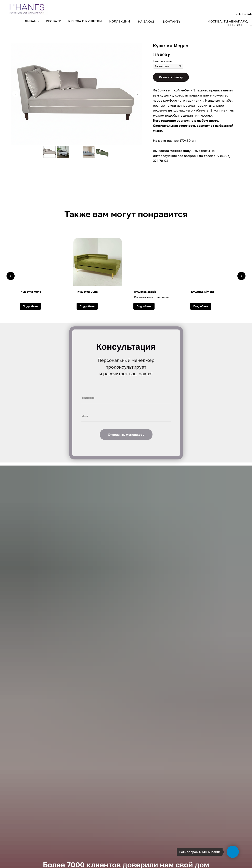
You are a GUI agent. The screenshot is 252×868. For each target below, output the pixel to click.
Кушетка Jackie (145, 292)
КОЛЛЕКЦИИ (120, 21)
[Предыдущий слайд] (15, 94)
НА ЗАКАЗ (146, 21)
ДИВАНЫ (32, 21)
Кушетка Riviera (202, 292)
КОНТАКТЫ (172, 21)
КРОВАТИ (54, 21)
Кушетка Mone (31, 292)
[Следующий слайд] (138, 94)
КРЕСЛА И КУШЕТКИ (85, 21)
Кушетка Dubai (88, 292)
